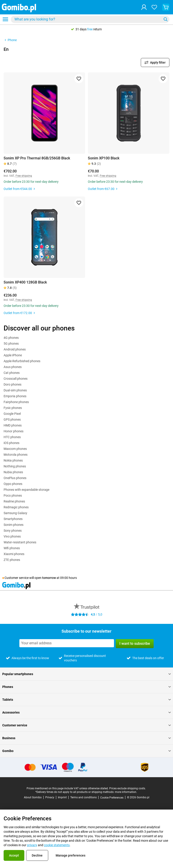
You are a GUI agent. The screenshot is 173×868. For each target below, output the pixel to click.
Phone (10, 40)
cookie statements (57, 845)
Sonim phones (14, 525)
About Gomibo (33, 797)
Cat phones (12, 373)
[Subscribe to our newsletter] (67, 643)
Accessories (86, 712)
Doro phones (13, 384)
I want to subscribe (135, 644)
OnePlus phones (15, 478)
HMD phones (13, 425)
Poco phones (13, 495)
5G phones (11, 344)
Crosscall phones (16, 379)
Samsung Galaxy (15, 513)
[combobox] (90, 19)
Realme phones (14, 501)
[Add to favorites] (79, 79)
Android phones (15, 349)
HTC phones (12, 437)
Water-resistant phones (20, 542)
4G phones (11, 338)
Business (86, 738)
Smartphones (13, 519)
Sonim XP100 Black (104, 158)
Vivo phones (12, 536)
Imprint (62, 797)
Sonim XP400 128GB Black (25, 282)
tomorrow (49, 578)
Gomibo (86, 751)
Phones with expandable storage (26, 490)
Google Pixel (12, 414)
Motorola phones (16, 455)
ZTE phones (12, 560)
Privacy (50, 797)
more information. (126, 792)
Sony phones (13, 531)
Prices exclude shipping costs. (127, 788)
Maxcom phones (15, 449)
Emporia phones (15, 396)
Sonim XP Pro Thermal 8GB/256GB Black (37, 158)
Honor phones (14, 431)
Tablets (86, 700)
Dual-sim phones (15, 390)
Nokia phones (13, 460)
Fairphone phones (16, 402)
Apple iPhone (13, 355)
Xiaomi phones (14, 554)
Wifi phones (12, 548)
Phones (86, 687)
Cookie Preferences (112, 798)
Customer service (86, 725)
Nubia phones (13, 472)
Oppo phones (13, 484)
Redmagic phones (16, 507)
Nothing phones (15, 466)
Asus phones (13, 367)
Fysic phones (13, 408)
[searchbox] (87, 19)
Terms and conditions (83, 797)
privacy (32, 845)
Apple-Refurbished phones (22, 361)
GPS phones (12, 419)
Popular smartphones (86, 674)
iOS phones (11, 443)
